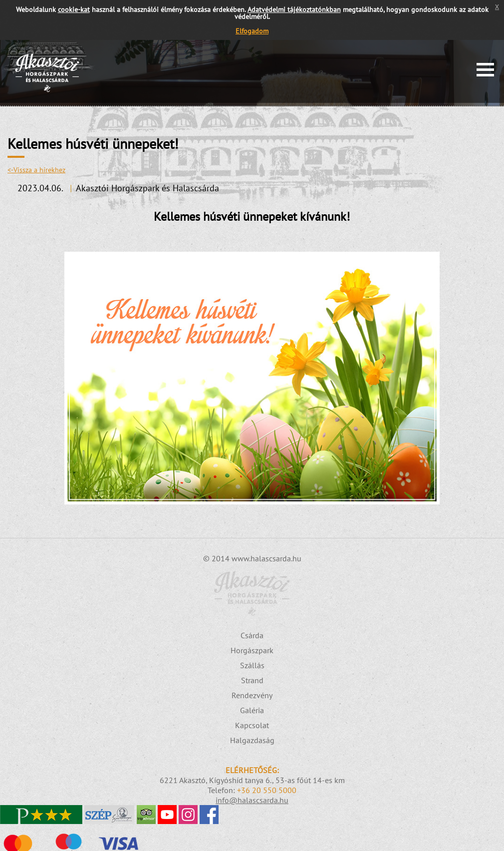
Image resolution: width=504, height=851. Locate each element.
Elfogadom (252, 31)
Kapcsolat (252, 725)
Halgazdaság (252, 740)
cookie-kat (74, 9)
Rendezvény (252, 695)
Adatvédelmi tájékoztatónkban (294, 9)
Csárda (252, 635)
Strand (252, 680)
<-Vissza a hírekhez (36, 170)
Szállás (252, 665)
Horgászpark (252, 650)
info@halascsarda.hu (252, 800)
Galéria (252, 710)
